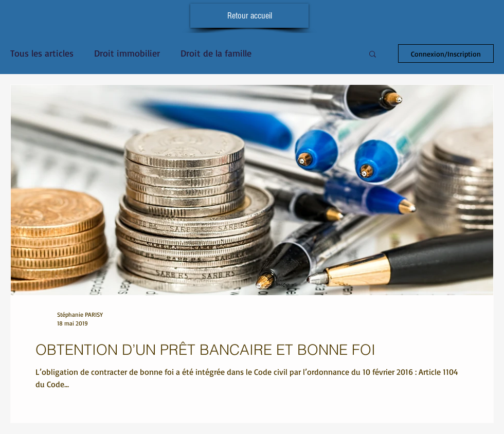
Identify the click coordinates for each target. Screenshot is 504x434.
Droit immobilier (127, 53)
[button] (373, 55)
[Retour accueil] (249, 16)
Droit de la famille (216, 53)
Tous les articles (42, 53)
